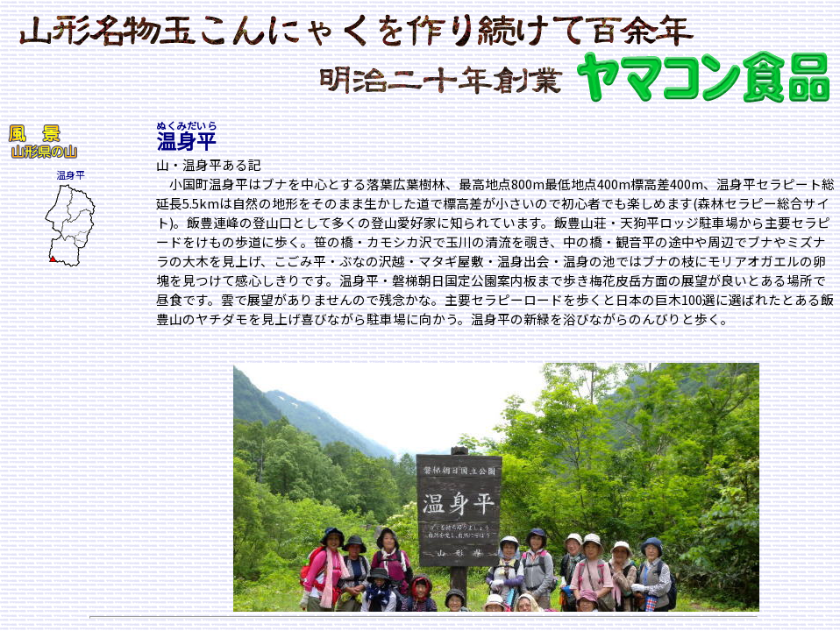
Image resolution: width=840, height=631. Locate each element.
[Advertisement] (60, 379)
